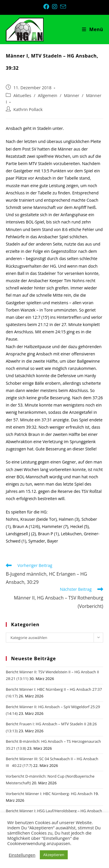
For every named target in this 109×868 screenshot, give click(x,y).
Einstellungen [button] (22, 855)
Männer (72, 95)
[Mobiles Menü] (93, 29)
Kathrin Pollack (28, 109)
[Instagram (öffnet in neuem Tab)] (56, 7)
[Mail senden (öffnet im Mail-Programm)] (63, 7)
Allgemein (48, 95)
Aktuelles (22, 95)
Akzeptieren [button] (54, 855)
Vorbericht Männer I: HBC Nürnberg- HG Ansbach (49, 794)
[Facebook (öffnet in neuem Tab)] (48, 7)
